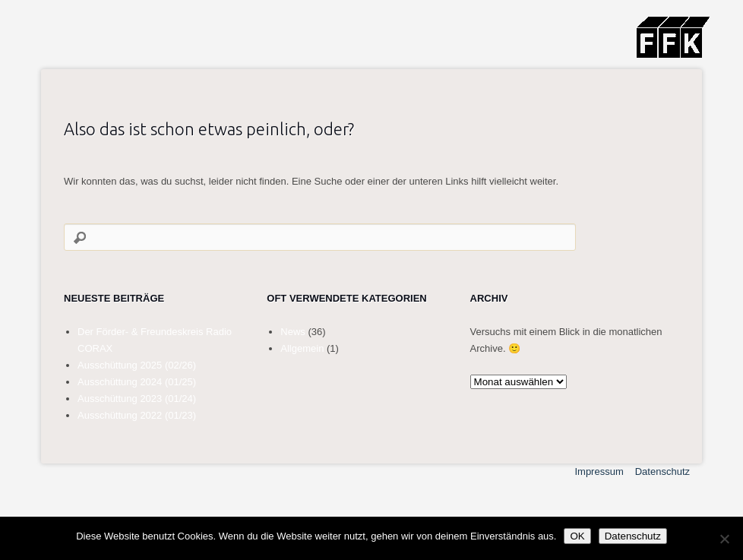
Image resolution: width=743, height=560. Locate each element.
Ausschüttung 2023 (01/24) (137, 399)
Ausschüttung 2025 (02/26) (137, 365)
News (293, 332)
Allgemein (302, 348)
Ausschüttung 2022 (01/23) (137, 415)
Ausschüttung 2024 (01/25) (137, 382)
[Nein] (724, 539)
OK (577, 536)
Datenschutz (662, 471)
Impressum (599, 471)
